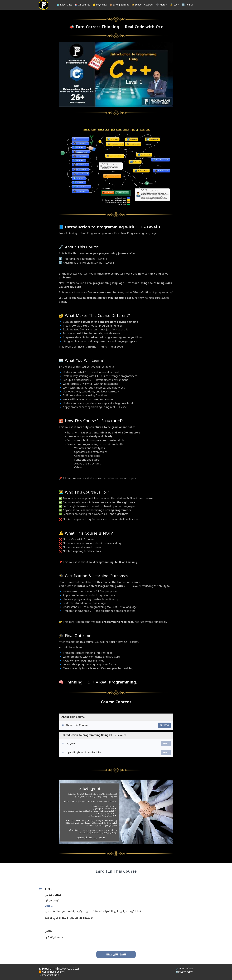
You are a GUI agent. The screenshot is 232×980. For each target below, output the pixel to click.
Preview (164, 725)
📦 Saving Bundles (119, 5)
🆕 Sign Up (188, 5)
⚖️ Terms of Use (184, 969)
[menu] (124, 5)
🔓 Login (175, 5)
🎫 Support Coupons (143, 5)
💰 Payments (100, 5)
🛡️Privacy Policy (184, 972)
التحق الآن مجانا (116, 955)
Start (166, 743)
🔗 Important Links (49, 975)
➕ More (162, 5)
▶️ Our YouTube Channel (52, 972)
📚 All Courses (82, 5)
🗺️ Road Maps (64, 5)
